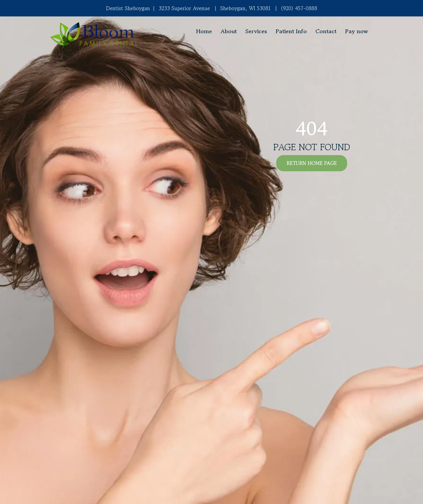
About (229, 31)
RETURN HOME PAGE (312, 163)
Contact (326, 31)
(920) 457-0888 (299, 8)
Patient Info (291, 31)
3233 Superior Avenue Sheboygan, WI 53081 (210, 8)
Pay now (357, 31)
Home (204, 31)
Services (256, 31)
